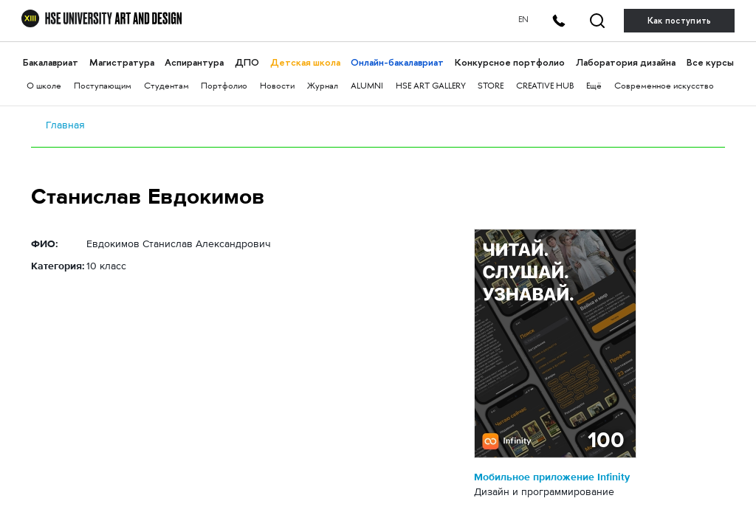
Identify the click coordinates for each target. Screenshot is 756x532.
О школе (44, 87)
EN (523, 20)
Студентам (166, 87)
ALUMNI (367, 87)
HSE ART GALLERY (431, 87)
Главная (65, 125)
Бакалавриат (51, 62)
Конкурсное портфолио (510, 62)
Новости (277, 87)
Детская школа (305, 62)
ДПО (247, 62)
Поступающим (103, 87)
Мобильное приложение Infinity (552, 477)
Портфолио (224, 87)
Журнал (323, 87)
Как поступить (680, 21)
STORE (491, 87)
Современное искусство (664, 87)
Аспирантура (194, 62)
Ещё (594, 87)
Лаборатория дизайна (626, 62)
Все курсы (710, 62)
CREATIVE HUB (545, 87)
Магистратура (122, 62)
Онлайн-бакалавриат (397, 62)
